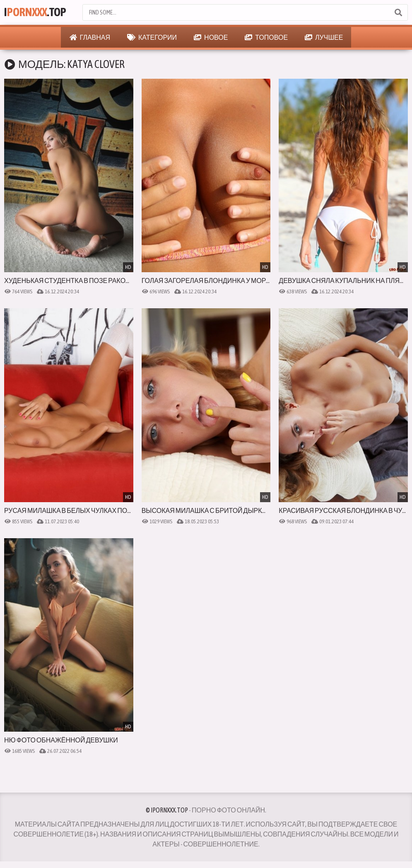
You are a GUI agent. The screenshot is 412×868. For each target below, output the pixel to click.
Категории (152, 37)
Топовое (266, 37)
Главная (90, 37)
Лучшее (324, 37)
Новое (211, 37)
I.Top (36, 12)
